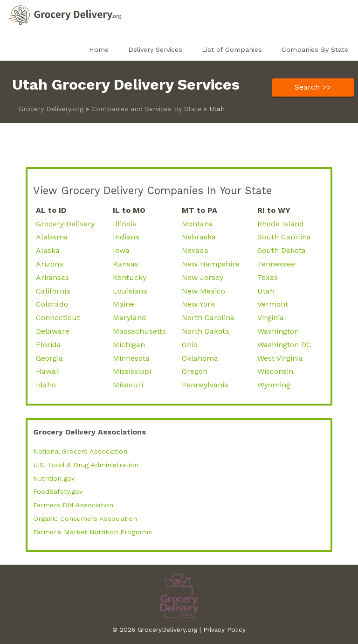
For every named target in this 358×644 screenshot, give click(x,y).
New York (198, 304)
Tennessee (276, 264)
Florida (48, 345)
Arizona (50, 264)
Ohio (190, 345)
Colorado (52, 304)
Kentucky (130, 277)
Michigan (129, 345)
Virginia (271, 318)
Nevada (195, 250)
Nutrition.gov (54, 478)
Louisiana (130, 291)
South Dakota (282, 250)
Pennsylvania (205, 385)
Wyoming (274, 385)
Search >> (313, 87)
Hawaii (48, 371)
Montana (197, 224)
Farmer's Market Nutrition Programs (93, 532)
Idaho (46, 385)
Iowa (121, 250)
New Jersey (203, 277)
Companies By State (315, 49)
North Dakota (206, 331)
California (53, 291)
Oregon (195, 371)
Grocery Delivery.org (51, 109)
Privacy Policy (224, 630)
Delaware (53, 331)
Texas (268, 277)
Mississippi (132, 371)
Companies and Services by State (146, 109)
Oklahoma (200, 358)
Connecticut (58, 318)
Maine (124, 304)
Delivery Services (155, 49)
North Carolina (208, 318)
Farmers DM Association (73, 505)
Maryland (130, 318)
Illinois (124, 224)
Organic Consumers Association (85, 518)
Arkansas (52, 277)
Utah (266, 291)
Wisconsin (275, 371)
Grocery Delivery (65, 224)
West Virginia (280, 358)
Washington (278, 331)
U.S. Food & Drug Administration (86, 465)
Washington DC (284, 345)
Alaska (48, 250)
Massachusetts (139, 331)
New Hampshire (211, 264)
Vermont (273, 304)
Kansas (126, 264)
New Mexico (203, 291)
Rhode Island (281, 224)
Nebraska (199, 237)
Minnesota (131, 358)
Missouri (128, 385)
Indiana (126, 237)
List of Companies (232, 49)
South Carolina (284, 237)
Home (99, 49)
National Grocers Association (80, 451)
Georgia (49, 358)
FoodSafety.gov (58, 491)
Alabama (52, 237)
